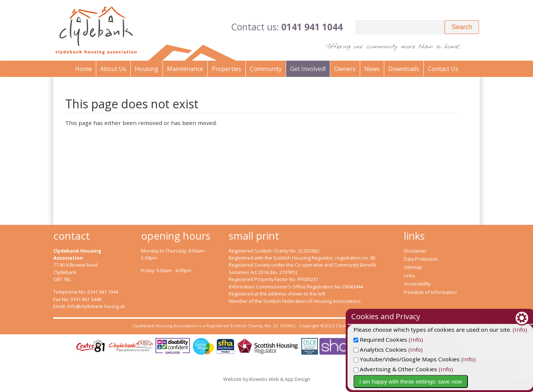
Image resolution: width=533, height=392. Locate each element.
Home (83, 69)
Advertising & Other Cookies (435, 369)
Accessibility (417, 284)
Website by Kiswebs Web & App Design (267, 379)
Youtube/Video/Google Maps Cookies (446, 359)
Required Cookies (420, 339)
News (372, 69)
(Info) (455, 339)
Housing (147, 69)
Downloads (404, 69)
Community (266, 69)
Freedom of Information (430, 292)
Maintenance (185, 69)
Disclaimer (415, 251)
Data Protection (421, 259)
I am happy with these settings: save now (450, 381)
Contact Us (443, 69)
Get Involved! (308, 69)
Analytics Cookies (420, 349)
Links (410, 276)
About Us (113, 69)
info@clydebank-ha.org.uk (96, 306)
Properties (227, 69)
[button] (462, 27)
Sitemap (413, 267)
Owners (345, 69)
